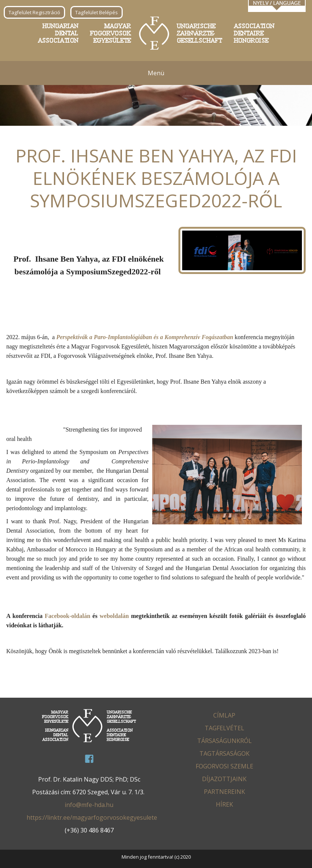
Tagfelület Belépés (97, 12)
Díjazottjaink (224, 779)
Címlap (224, 715)
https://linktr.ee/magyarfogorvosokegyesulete (92, 817)
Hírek (224, 804)
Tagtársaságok (224, 753)
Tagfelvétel (224, 728)
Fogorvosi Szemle (224, 766)
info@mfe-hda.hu (89, 805)
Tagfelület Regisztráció (34, 12)
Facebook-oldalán (68, 616)
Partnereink (224, 792)
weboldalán (114, 616)
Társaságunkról (224, 741)
